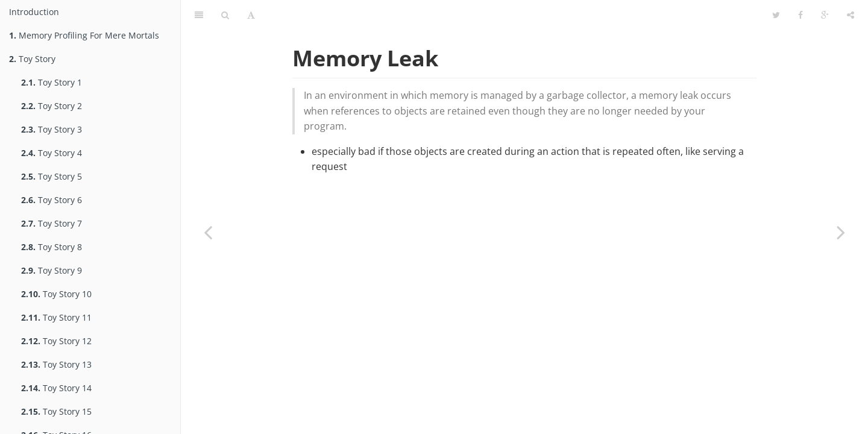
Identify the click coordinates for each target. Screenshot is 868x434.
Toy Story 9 (52, 270)
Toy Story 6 (52, 200)
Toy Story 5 (52, 176)
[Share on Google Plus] (825, 15)
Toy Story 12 (56, 341)
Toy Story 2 (52, 106)
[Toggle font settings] (251, 15)
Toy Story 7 (52, 223)
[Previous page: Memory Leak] (208, 232)
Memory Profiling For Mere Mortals (84, 35)
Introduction (34, 12)
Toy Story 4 (52, 153)
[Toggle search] (225, 15)
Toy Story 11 (56, 317)
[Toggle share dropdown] (851, 15)
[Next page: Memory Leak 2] (841, 232)
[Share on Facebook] (800, 15)
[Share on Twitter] (776, 15)
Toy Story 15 (56, 411)
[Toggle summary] (199, 15)
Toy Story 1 (52, 82)
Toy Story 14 (56, 388)
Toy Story (32, 59)
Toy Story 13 (56, 364)
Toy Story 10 (56, 294)
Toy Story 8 (52, 247)
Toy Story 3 (52, 129)
